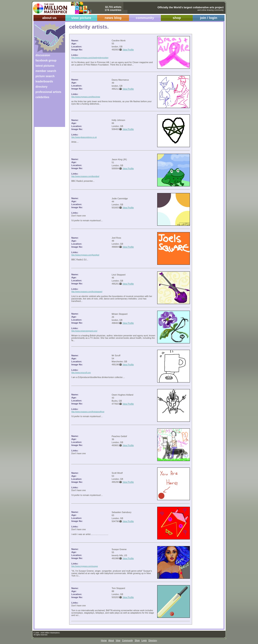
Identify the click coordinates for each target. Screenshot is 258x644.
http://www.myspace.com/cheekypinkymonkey (90, 58)
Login (144, 640)
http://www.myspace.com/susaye (85, 566)
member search (46, 71)
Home (104, 640)
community (145, 18)
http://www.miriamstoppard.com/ (84, 331)
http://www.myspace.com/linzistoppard (87, 292)
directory (41, 87)
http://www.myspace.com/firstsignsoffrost (88, 412)
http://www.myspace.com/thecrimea (86, 97)
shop (177, 18)
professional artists (48, 92)
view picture (81, 18)
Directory (153, 640)
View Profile (128, 50)
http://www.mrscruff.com (81, 373)
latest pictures (45, 66)
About (111, 640)
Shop (137, 640)
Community (128, 640)
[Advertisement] (47, 114)
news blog (113, 18)
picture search (45, 76)
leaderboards (44, 81)
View (118, 640)
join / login (209, 18)
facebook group (46, 60)
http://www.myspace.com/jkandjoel (85, 176)
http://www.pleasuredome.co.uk (84, 137)
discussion (43, 55)
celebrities (42, 97)
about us (49, 18)
